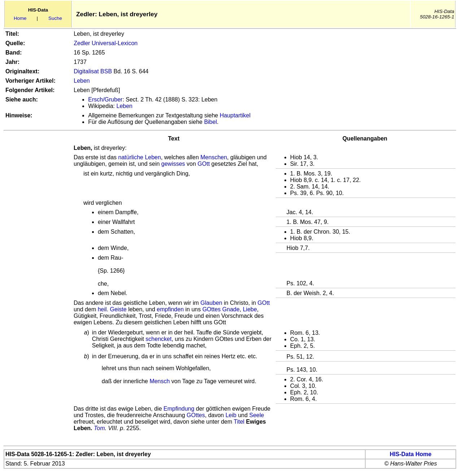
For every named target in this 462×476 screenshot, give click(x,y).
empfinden (170, 309)
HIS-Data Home (411, 454)
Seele (257, 415)
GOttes (196, 415)
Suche (55, 18)
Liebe (250, 309)
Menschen (214, 157)
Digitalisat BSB (93, 71)
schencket (158, 339)
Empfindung (179, 409)
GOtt (204, 164)
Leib (231, 415)
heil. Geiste (112, 309)
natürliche (131, 157)
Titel (239, 422)
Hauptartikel (235, 115)
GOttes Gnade (221, 309)
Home (20, 18)
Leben (82, 81)
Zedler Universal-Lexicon (106, 43)
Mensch (160, 381)
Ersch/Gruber (105, 99)
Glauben (211, 303)
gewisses (173, 164)
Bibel (210, 122)
